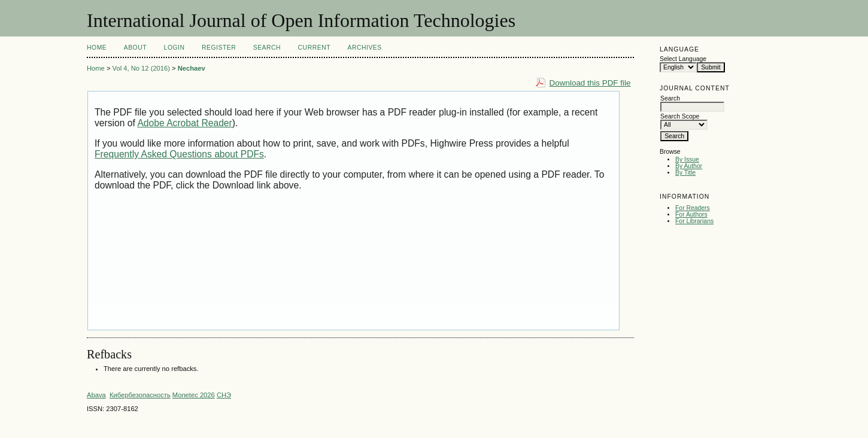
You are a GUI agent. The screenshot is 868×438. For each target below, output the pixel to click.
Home (97, 48)
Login (174, 48)
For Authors (691, 215)
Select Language (683, 59)
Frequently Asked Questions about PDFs (179, 154)
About (135, 48)
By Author (689, 166)
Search (267, 48)
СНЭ (224, 395)
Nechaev (192, 68)
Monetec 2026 (194, 395)
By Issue (687, 159)
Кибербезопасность (140, 395)
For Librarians (694, 221)
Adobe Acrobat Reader (184, 123)
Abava (96, 395)
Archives (364, 48)
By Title (685, 173)
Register (219, 48)
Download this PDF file (590, 83)
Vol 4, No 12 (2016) (141, 68)
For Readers (693, 208)
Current (314, 48)
